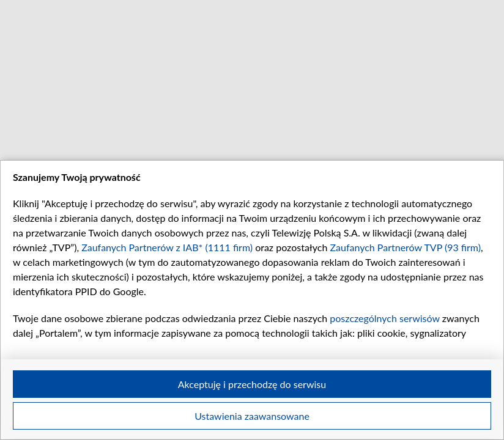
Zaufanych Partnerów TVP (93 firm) (405, 247)
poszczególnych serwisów (384, 318)
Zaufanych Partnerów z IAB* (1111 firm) (167, 247)
